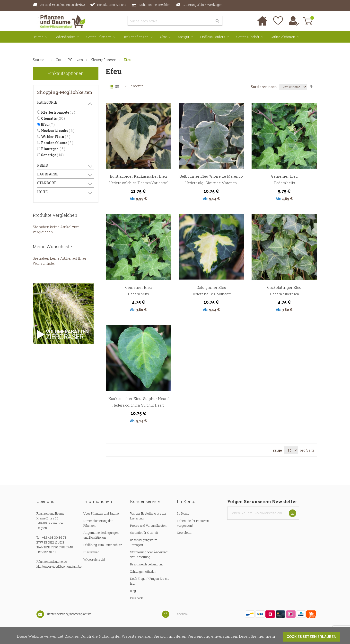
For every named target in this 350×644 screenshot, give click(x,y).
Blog (133, 591)
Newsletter (185, 533)
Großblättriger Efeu (284, 287)
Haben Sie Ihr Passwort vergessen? (193, 523)
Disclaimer (91, 552)
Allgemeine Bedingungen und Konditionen (101, 535)
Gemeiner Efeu (284, 176)
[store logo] (60, 21)
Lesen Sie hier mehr (257, 636)
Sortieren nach (264, 87)
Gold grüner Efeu (211, 287)
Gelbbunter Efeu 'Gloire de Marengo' (211, 176)
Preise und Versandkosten (148, 526)
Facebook (136, 598)
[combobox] (170, 21)
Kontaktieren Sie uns (112, 5)
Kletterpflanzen (104, 60)
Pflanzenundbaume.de (52, 562)
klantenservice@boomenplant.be (59, 566)
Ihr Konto (183, 513)
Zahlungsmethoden (143, 571)
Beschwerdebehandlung (147, 564)
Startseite (41, 60)
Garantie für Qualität (144, 533)
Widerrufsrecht (94, 559)
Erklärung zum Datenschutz (103, 545)
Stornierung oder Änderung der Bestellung (149, 554)
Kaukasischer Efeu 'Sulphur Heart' (139, 399)
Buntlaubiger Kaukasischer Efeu (138, 176)
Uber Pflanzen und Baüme (101, 513)
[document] (175, 635)
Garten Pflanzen (70, 60)
